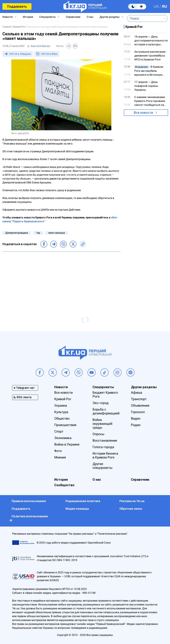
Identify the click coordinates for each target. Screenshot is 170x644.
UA (156, 6)
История (28, 17)
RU (164, 6)
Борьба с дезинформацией (106, 411)
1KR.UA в (20, 54)
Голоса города (103, 447)
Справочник (73, 17)
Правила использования (29, 501)
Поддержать (17, 6)
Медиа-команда (77, 509)
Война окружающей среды (102, 424)
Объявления (140, 406)
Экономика (63, 438)
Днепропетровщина (17, 233)
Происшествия (65, 425)
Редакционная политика (83, 501)
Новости (8, 17)
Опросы (98, 434)
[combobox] (145, 18)
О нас (90, 17)
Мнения (60, 457)
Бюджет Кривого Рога (105, 395)
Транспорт (139, 399)
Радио (136, 425)
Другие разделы (110, 17)
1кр (38, 233)
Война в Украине (67, 444)
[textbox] (145, 18)
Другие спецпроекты (103, 466)
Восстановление (105, 441)
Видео (136, 418)
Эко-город (101, 403)
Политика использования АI (29, 518)
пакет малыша (57, 233)
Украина (61, 406)
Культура (61, 412)
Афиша (137, 393)
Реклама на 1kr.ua (132, 501)
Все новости (143, 113)
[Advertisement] (61, 278)
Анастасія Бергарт (41, 46)
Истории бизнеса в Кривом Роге (105, 455)
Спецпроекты (47, 17)
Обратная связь (131, 509)
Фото (58, 451)
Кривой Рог (63, 399)
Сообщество (64, 485)
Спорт (59, 431)
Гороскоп (138, 412)
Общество (62, 418)
